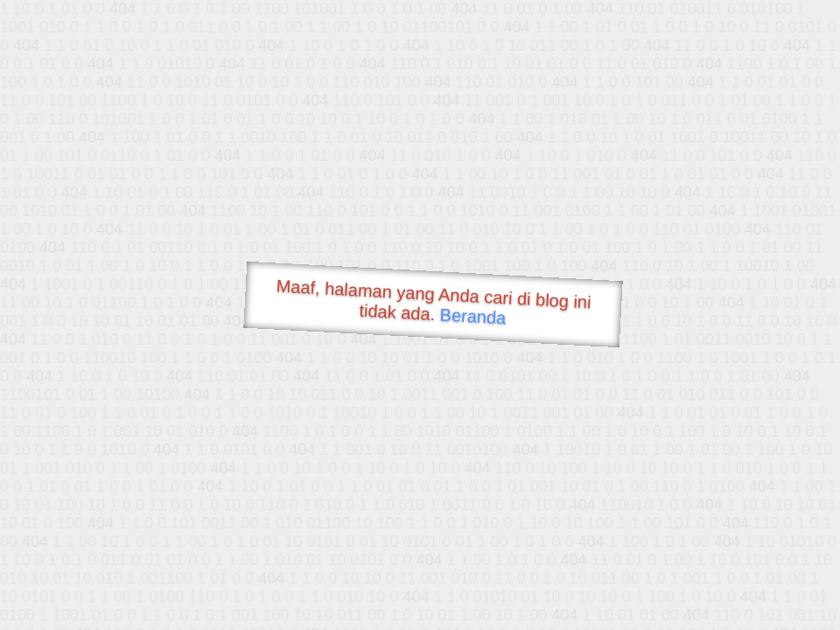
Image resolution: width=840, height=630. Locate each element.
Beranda (473, 316)
